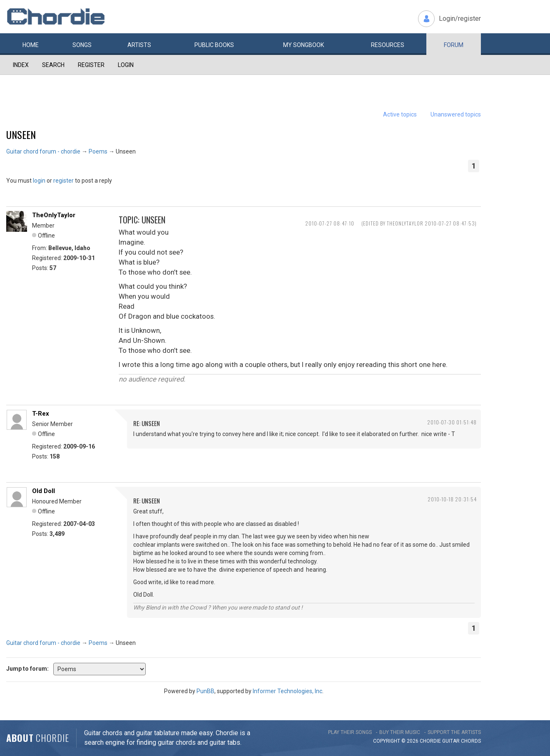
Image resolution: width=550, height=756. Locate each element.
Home (31, 45)
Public (214, 45)
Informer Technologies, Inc (287, 691)
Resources (388, 45)
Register (91, 65)
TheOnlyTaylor (54, 215)
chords (471, 741)
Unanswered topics (456, 114)
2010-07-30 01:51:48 (452, 422)
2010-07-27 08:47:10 (330, 223)
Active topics (400, 114)
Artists (139, 45)
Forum (454, 45)
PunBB (205, 691)
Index (21, 65)
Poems (98, 151)
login (39, 181)
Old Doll (44, 491)
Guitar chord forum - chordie (43, 151)
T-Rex (41, 414)
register (63, 181)
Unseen (21, 134)
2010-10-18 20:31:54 (452, 499)
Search (53, 65)
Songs (82, 45)
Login (126, 65)
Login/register (460, 19)
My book (304, 45)
